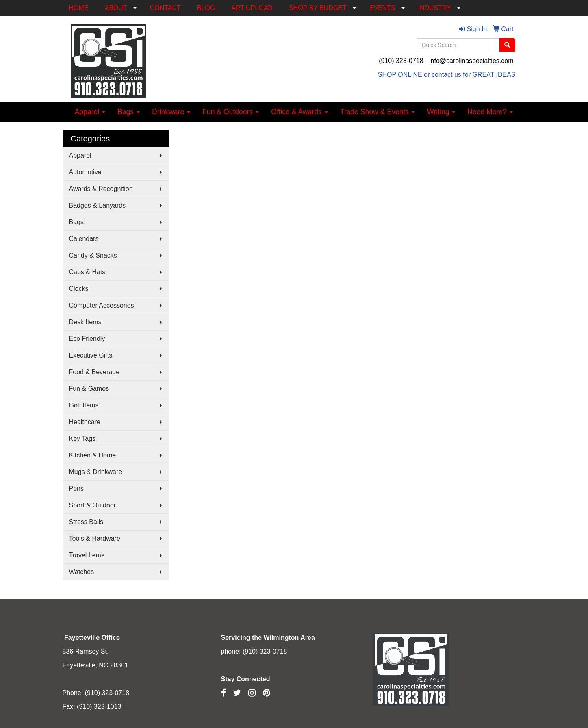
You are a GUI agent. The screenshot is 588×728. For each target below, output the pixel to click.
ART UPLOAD (252, 8)
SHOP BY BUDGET (318, 8)
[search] (507, 45)
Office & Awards (299, 112)
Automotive (85, 172)
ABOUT (116, 8)
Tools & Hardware (95, 538)
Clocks (79, 289)
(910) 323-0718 (401, 61)
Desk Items (85, 322)
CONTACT (165, 8)
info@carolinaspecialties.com (471, 61)
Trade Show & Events (378, 112)
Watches (82, 572)
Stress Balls (86, 522)
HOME (79, 8)
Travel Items (87, 555)
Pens (76, 489)
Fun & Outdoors (231, 112)
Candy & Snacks (93, 255)
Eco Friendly (87, 339)
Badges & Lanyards (98, 205)
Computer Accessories (102, 305)
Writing (441, 112)
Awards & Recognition (101, 189)
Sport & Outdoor (93, 505)
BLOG (206, 8)
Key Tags (82, 439)
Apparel (90, 112)
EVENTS (382, 8)
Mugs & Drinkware (96, 472)
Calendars (84, 239)
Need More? (490, 112)
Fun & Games (89, 389)
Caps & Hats (87, 272)
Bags (129, 112)
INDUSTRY (435, 8)
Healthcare (85, 422)
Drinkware (171, 112)
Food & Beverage (94, 372)
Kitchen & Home (93, 455)
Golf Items (84, 405)
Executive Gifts (91, 355)
